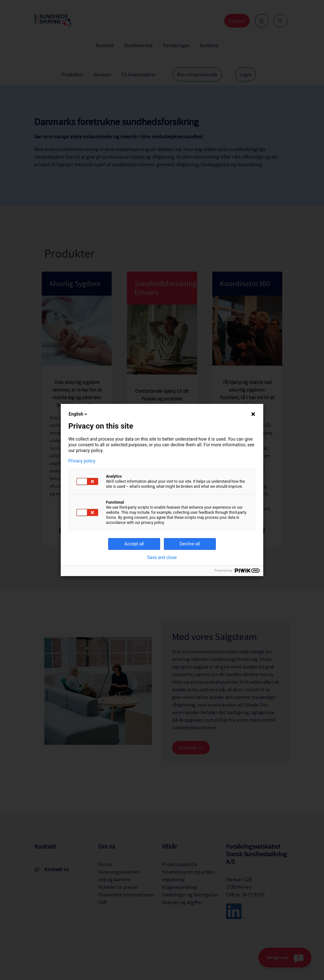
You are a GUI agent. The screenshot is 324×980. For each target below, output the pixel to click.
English (78, 414)
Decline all (190, 544)
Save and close (162, 557)
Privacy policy (82, 461)
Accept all (134, 544)
